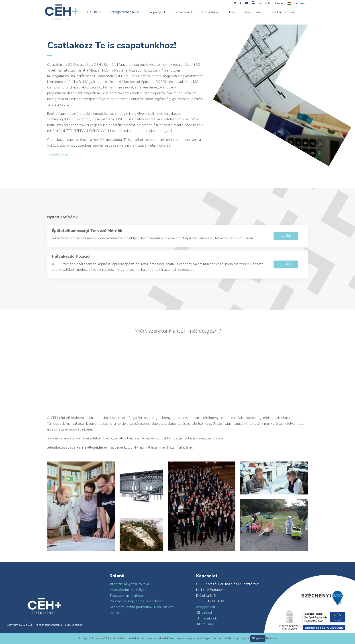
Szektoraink (187, 12)
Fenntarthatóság (286, 12)
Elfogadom (258, 638)
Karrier (283, 3)
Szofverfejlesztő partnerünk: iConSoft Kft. (142, 607)
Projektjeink (160, 12)
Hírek (235, 12)
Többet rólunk (58, 154)
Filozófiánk (214, 12)
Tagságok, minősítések (127, 596)
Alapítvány (256, 12)
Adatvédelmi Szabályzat (129, 590)
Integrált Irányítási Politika (129, 584)
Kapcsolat (268, 3)
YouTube (206, 624)
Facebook (207, 619)
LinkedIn (205, 613)
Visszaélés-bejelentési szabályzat (136, 601)
